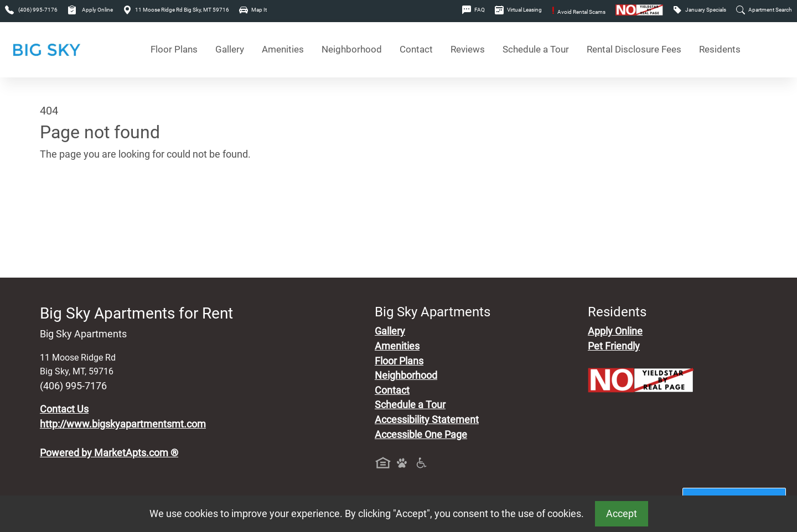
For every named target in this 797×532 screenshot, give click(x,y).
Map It (253, 10)
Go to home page (77, 206)
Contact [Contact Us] (416, 49)
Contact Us (64, 409)
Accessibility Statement (427, 420)
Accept (622, 514)
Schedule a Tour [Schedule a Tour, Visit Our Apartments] (536, 49)
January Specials (700, 10)
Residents (720, 49)
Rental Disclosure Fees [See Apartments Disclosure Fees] (634, 49)
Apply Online (90, 10)
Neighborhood (406, 375)
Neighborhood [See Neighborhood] (352, 49)
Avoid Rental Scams (579, 12)
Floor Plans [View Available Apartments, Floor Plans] (174, 49)
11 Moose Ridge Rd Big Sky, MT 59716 (176, 10)
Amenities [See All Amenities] (283, 49)
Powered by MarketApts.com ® (109, 453)
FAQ (473, 10)
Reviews (468, 49)
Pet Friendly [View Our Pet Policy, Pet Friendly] (614, 346)
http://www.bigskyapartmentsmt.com (123, 424)
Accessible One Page (421, 435)
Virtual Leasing (518, 10)
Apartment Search (764, 10)
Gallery (230, 49)
